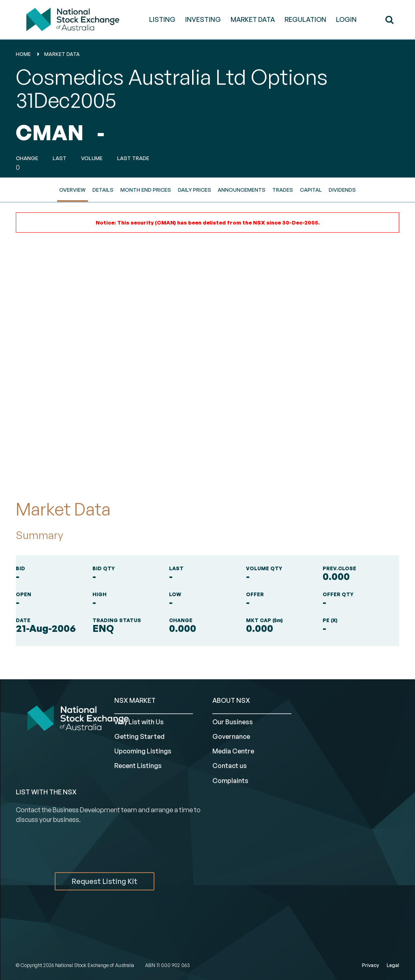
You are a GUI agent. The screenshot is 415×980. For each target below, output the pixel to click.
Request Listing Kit (105, 881)
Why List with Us (139, 722)
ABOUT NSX (231, 700)
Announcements (242, 190)
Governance (231, 736)
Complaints (230, 781)
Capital (311, 190)
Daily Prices (195, 190)
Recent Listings (138, 766)
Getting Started (139, 736)
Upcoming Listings (143, 751)
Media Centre (233, 751)
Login (346, 19)
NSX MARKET (135, 700)
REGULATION (305, 19)
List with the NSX (46, 792)
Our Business (233, 722)
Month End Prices (146, 190)
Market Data (62, 54)
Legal (393, 965)
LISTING (162, 19)
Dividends (342, 190)
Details (103, 190)
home (23, 54)
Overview (72, 190)
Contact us (230, 766)
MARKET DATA (253, 19)
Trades (283, 190)
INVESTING (203, 19)
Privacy (370, 965)
